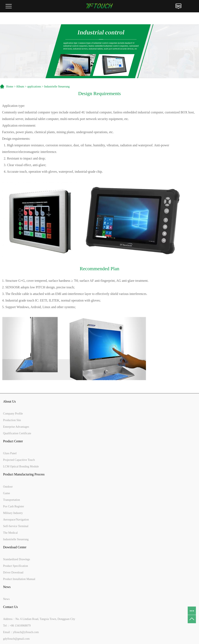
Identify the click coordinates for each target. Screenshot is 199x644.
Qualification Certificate (17, 433)
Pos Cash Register (14, 506)
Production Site (12, 420)
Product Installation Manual (19, 579)
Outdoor (8, 487)
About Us (9, 401)
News (7, 587)
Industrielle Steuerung (16, 539)
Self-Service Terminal (16, 526)
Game (6, 493)
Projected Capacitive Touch (19, 460)
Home (10, 87)
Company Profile (13, 414)
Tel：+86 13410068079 (17, 626)
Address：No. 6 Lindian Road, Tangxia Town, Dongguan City (39, 619)
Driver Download (13, 572)
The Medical (10, 533)
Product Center (13, 441)
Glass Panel (10, 453)
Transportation (12, 500)
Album (20, 87)
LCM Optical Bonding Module (21, 466)
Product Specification (16, 566)
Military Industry (13, 513)
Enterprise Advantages (16, 427)
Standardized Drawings (17, 559)
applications (34, 87)
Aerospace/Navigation (16, 520)
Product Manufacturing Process (24, 474)
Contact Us (10, 607)
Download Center (15, 547)
